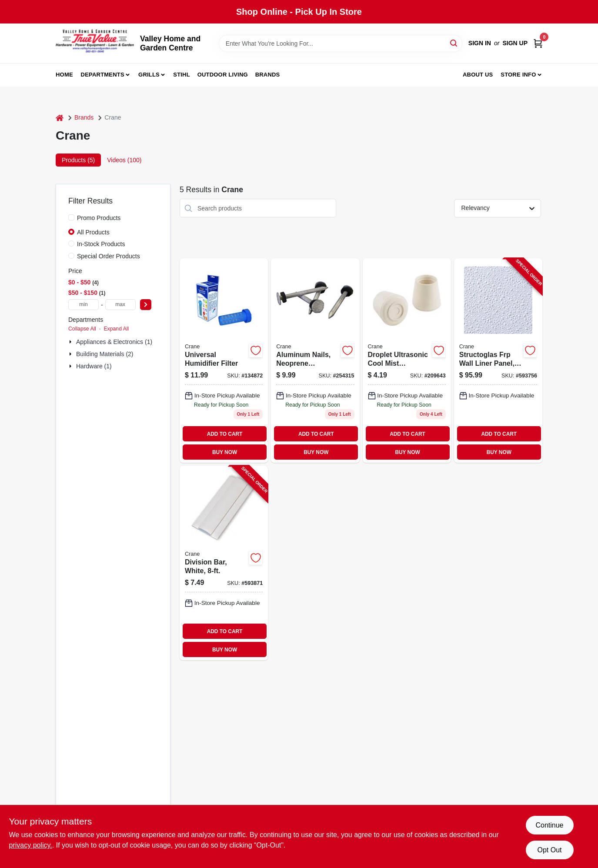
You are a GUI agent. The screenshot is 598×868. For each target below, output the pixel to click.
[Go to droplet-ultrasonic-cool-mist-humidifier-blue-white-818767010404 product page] (407, 361)
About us (478, 75)
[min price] (84, 305)
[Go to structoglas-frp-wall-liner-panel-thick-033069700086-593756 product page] (498, 361)
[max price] (120, 305)
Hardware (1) (94, 366)
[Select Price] (146, 305)
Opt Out (549, 850)
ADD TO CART (225, 434)
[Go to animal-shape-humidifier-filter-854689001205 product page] (224, 361)
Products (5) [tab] (78, 160)
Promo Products (99, 218)
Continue (549, 825)
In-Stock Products (101, 244)
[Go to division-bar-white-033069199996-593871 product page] (224, 563)
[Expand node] (71, 342)
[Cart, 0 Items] (538, 43)
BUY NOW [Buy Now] (225, 452)
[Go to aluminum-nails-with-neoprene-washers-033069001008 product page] (315, 361)
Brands (268, 75)
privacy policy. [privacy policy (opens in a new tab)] (31, 845)
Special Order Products (109, 256)
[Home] (60, 118)
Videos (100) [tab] (124, 160)
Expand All (116, 329)
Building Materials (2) (105, 354)
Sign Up (515, 43)
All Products (93, 232)
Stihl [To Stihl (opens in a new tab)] (182, 75)
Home (64, 75)
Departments (103, 75)
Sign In (480, 43)
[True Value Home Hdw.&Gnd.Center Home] (95, 43)
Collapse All (82, 329)
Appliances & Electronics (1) (114, 342)
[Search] (454, 43)
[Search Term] (341, 43)
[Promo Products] (71, 217)
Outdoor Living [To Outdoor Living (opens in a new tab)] (223, 75)
